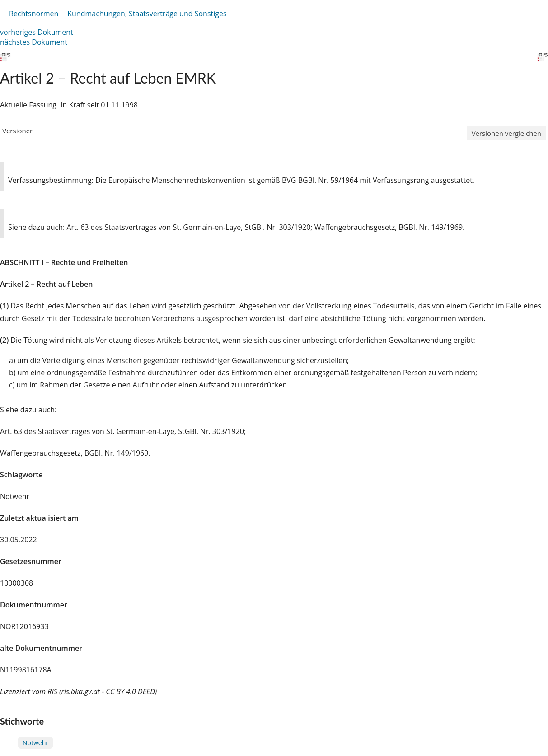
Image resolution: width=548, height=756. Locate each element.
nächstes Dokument (34, 42)
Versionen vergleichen (506, 133)
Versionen (18, 131)
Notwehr (35, 743)
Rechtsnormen (34, 14)
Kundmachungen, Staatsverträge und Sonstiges (147, 14)
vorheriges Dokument (37, 32)
